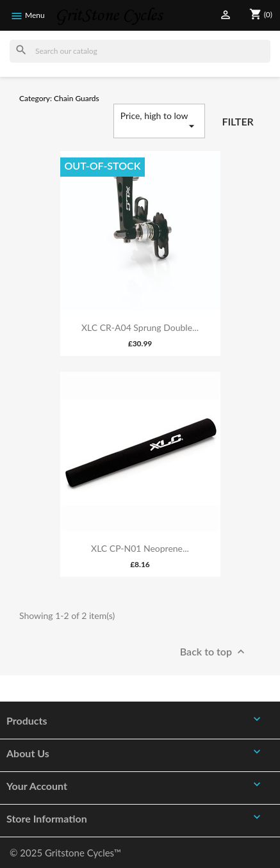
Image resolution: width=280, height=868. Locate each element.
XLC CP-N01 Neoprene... (140, 548)
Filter (237, 121)
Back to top (214, 652)
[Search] (140, 51)
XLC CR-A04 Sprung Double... (140, 327)
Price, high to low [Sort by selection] (160, 121)
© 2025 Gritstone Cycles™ (65, 853)
